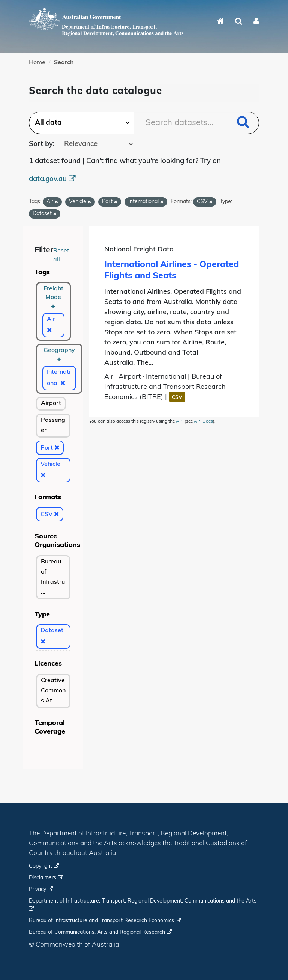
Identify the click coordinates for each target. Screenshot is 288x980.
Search (64, 63)
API (180, 421)
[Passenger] (53, 426)
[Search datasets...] (144, 123)
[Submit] (243, 123)
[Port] (50, 448)
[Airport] (51, 404)
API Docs (203, 421)
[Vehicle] (53, 470)
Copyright (44, 866)
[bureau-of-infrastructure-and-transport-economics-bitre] (53, 577)
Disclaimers (46, 878)
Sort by (41, 144)
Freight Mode (53, 297)
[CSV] (50, 514)
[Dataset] (53, 636)
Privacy (41, 890)
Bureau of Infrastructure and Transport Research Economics (105, 921)
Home (37, 63)
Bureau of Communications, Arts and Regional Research (100, 932)
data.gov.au (52, 179)
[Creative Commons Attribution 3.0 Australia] (53, 691)
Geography (59, 354)
